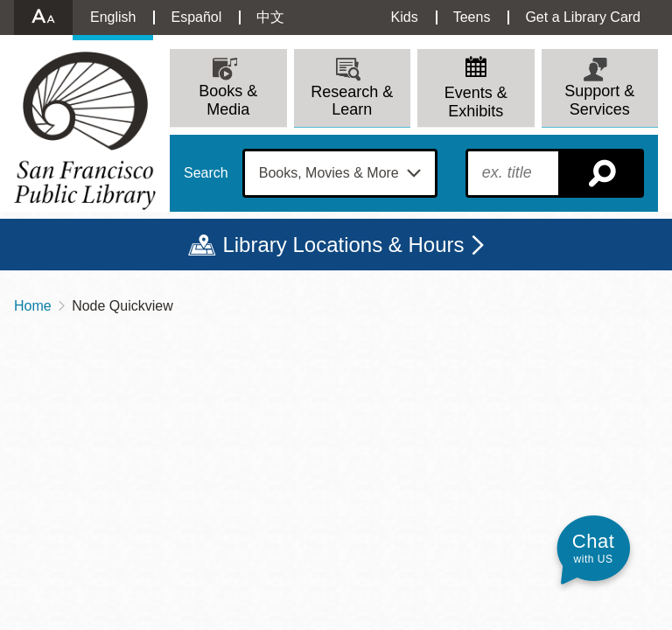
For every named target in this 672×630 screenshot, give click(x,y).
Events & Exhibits (476, 102)
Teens (472, 17)
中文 (270, 17)
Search (206, 173)
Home (33, 306)
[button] (593, 548)
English (113, 17)
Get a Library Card (583, 17)
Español (196, 17)
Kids (405, 17)
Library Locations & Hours (343, 245)
